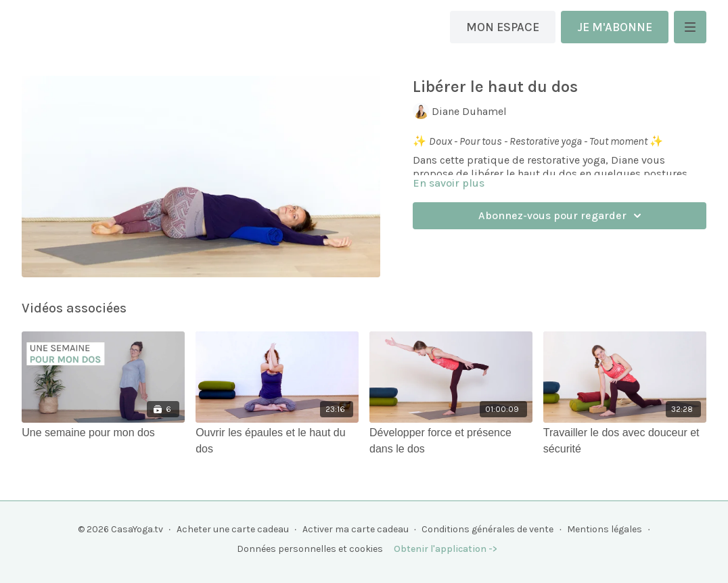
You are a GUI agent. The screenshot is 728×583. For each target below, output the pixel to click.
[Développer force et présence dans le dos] (451, 441)
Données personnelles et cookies (310, 549)
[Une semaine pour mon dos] (103, 433)
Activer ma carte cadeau (356, 529)
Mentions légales (605, 529)
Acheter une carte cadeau (233, 529)
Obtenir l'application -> (446, 549)
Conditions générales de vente (487, 529)
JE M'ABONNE (615, 27)
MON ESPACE (503, 27)
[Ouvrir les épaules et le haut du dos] (277, 441)
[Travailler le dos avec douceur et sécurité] (625, 441)
